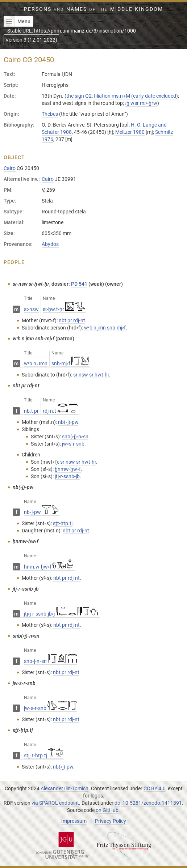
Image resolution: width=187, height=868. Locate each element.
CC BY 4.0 (155, 788)
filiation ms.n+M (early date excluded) (136, 96)
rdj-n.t (60, 411)
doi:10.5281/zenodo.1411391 (148, 803)
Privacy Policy (111, 821)
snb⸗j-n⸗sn (51, 661)
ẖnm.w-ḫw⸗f (49, 567)
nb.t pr (31, 411)
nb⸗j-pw (41, 512)
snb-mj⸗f (70, 363)
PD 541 (79, 284)
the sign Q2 (79, 96)
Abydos (50, 244)
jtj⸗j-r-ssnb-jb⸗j (61, 614)
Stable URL (72, 31)
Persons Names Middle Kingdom (93, 9)
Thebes (50, 114)
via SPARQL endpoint (55, 803)
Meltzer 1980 (130, 132)
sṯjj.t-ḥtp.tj (43, 756)
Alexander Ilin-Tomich (65, 788)
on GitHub (107, 810)
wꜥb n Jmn (36, 363)
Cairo (10, 168)
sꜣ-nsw (31, 309)
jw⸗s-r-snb (51, 708)
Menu (17, 22)
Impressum (74, 821)
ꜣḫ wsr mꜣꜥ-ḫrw (141, 103)
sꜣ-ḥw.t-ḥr (64, 309)
